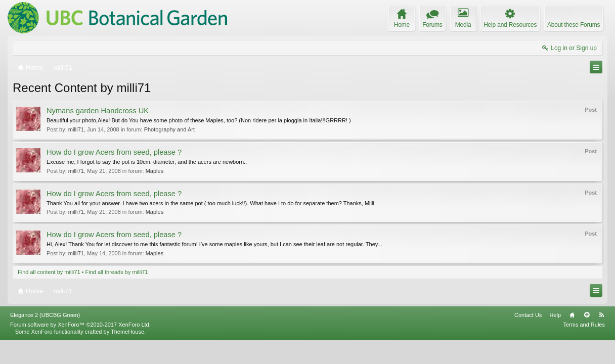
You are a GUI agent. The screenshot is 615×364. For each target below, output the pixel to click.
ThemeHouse (127, 355)
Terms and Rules (584, 348)
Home (572, 339)
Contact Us (528, 339)
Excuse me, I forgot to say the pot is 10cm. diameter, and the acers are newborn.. (147, 162)
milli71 (76, 129)
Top (587, 339)
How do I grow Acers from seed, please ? (114, 152)
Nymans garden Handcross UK (98, 111)
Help (555, 339)
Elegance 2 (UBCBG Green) (45, 339)
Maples (155, 171)
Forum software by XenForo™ (80, 348)
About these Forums (574, 25)
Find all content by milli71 (49, 272)
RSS (601, 339)
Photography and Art (169, 129)
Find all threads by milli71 (117, 272)
